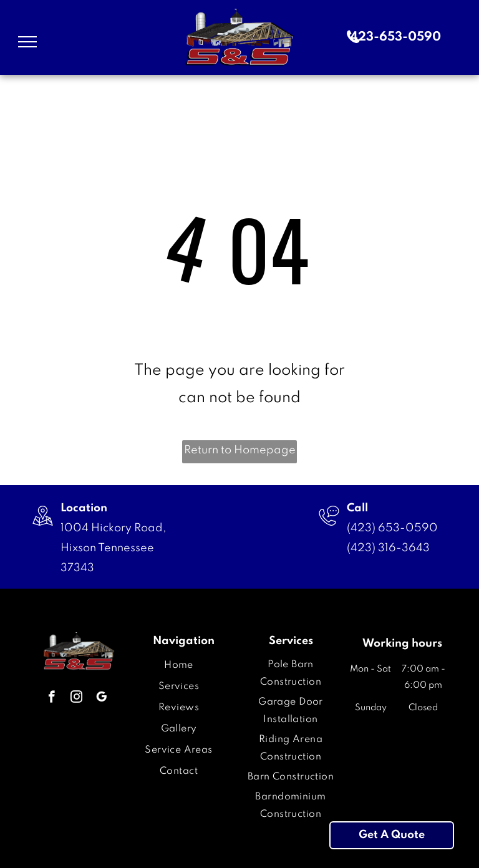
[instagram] (76, 698)
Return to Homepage (240, 450)
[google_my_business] (101, 698)
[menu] (27, 42)
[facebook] (51, 698)
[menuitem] (179, 665)
